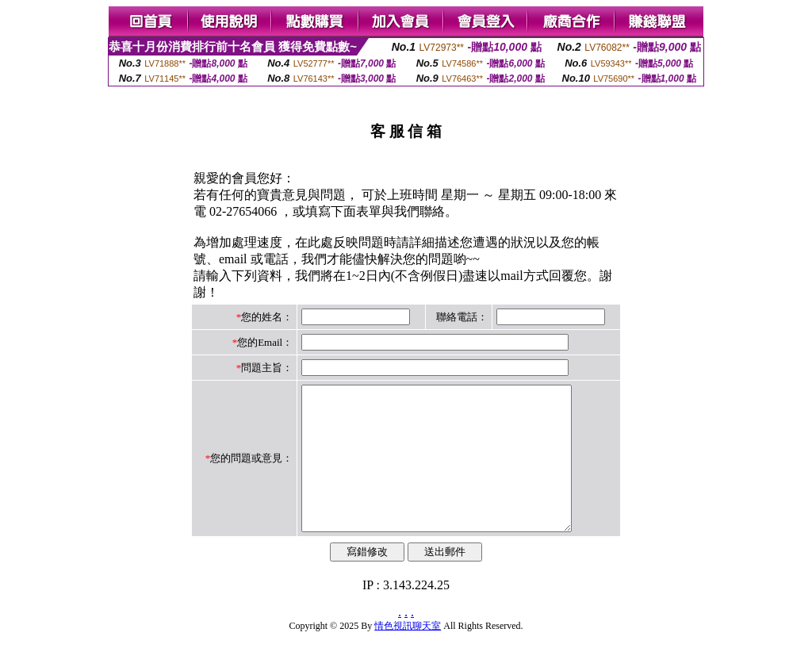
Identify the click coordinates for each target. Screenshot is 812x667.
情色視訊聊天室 (408, 654)
